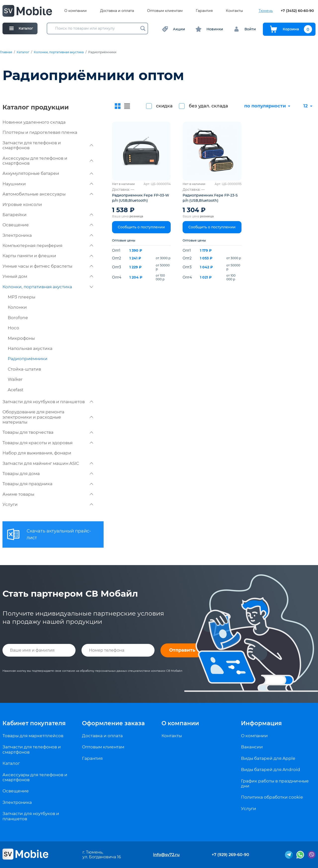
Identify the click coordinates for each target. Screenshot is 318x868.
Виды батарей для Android (271, 770)
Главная (6, 52)
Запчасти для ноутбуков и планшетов (48, 402)
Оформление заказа (113, 723)
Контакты (234, 11)
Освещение (48, 225)
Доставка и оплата (117, 11)
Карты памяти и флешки (48, 256)
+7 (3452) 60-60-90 (297, 11)
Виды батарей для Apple (268, 758)
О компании (76, 11)
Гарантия (204, 11)
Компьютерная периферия (48, 245)
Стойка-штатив (24, 369)
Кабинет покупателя (34, 723)
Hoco (13, 328)
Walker (15, 379)
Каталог (23, 52)
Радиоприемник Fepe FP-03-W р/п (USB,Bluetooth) (141, 198)
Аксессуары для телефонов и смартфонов (48, 161)
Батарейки (48, 215)
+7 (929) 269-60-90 (230, 855)
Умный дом (48, 276)
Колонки (17, 307)
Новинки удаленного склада (34, 122)
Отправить (182, 650)
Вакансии (252, 747)
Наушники (48, 184)
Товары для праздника (48, 484)
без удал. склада (208, 106)
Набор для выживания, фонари (37, 453)
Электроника (48, 235)
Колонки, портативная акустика (59, 52)
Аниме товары (48, 494)
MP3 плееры (21, 297)
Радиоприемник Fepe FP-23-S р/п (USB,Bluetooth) (210, 198)
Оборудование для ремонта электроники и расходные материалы (48, 417)
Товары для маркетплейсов (33, 736)
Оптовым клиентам (165, 11)
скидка (164, 106)
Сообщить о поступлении (141, 227)
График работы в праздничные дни (275, 783)
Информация (261, 723)
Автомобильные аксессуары (48, 194)
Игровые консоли (22, 204)
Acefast (16, 390)
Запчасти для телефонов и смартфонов (48, 145)
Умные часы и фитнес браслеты (48, 266)
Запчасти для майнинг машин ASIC (48, 463)
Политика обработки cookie (272, 797)
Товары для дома (48, 474)
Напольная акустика (30, 348)
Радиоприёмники (28, 359)
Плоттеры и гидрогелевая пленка (40, 132)
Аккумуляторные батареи (48, 173)
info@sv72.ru (166, 855)
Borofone (18, 318)
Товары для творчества (48, 432)
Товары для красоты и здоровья (48, 443)
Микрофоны (21, 338)
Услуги (48, 504)
